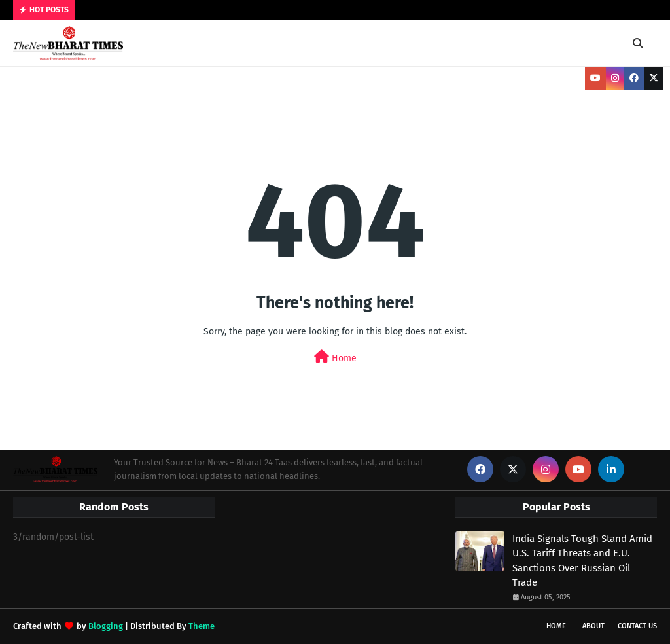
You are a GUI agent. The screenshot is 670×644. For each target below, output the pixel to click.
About (593, 626)
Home (335, 357)
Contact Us (637, 626)
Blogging (106, 626)
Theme (202, 626)
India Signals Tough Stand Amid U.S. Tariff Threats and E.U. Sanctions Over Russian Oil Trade (582, 561)
